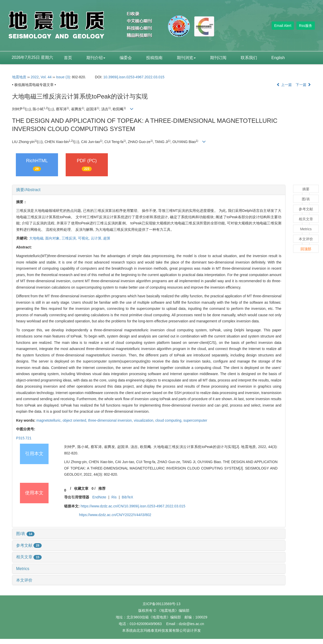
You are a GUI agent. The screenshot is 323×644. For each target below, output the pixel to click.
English (278, 58)
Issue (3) (63, 77)
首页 (68, 58)
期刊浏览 (186, 58)
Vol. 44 (46, 77)
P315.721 (24, 438)
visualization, (145, 420)
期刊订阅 (218, 58)
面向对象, (53, 238)
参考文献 (29, 545)
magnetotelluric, (49, 420)
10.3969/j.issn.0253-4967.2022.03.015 (134, 77)
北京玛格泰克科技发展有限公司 (161, 630)
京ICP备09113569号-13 (161, 604)
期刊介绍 (96, 58)
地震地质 (19, 77)
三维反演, (70, 238)
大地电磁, (37, 238)
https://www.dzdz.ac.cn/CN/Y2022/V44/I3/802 (115, 515)
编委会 (126, 58)
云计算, (97, 238)
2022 (35, 77)
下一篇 (303, 85)
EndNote (99, 497)
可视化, (84, 238)
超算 (107, 238)
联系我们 (249, 58)
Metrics (23, 569)
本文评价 (24, 580)
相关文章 (29, 557)
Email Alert (283, 26)
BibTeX (128, 497)
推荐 (102, 488)
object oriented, (75, 420)
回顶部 (306, 249)
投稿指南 (154, 58)
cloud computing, (169, 420)
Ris (114, 497)
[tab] (149, 190)
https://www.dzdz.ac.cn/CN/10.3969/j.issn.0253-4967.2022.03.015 (133, 506)
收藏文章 (81, 488)
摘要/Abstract (28, 190)
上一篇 (284, 85)
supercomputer (195, 420)
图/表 (25, 534)
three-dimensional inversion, (111, 420)
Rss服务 (306, 26)
